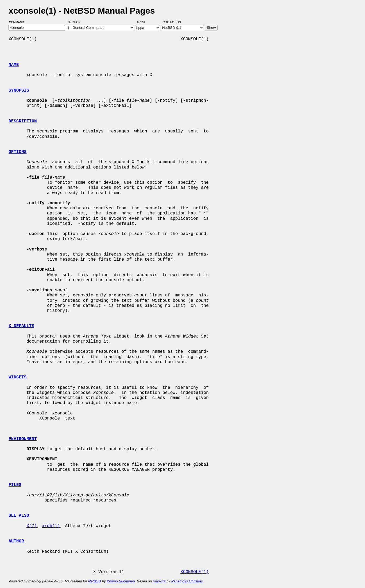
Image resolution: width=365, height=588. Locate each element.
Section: (76, 22)
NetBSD (95, 581)
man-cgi (159, 581)
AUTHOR (16, 541)
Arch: (144, 22)
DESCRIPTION (23, 121)
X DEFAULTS (21, 326)
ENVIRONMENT (23, 439)
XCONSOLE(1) (195, 572)
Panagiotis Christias (187, 581)
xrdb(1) (51, 526)
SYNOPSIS (19, 91)
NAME (14, 65)
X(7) (32, 526)
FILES (15, 485)
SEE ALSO (19, 516)
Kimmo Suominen (121, 581)
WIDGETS (18, 377)
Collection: (172, 22)
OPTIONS (18, 152)
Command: (19, 22)
